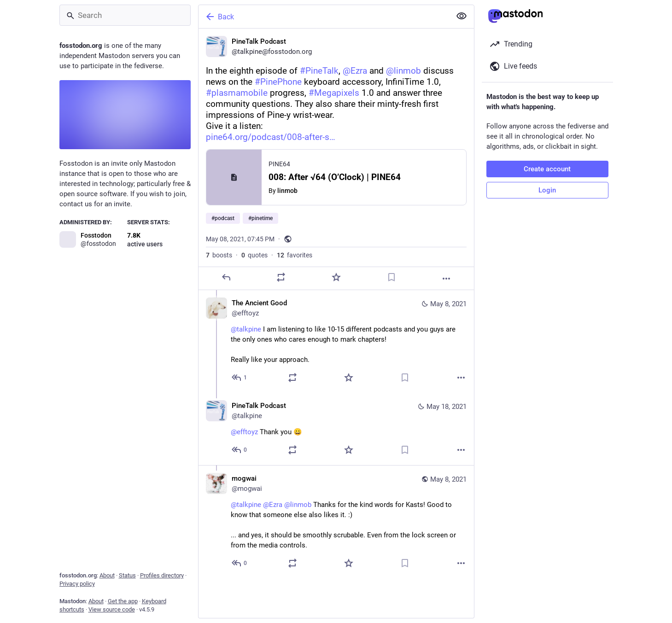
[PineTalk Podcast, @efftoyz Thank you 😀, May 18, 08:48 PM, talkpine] (336, 429)
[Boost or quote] (281, 277)
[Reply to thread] (240, 378)
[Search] (125, 15)
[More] (446, 279)
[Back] (324, 17)
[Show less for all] (462, 16)
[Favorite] (336, 277)
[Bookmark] (391, 277)
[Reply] (226, 277)
